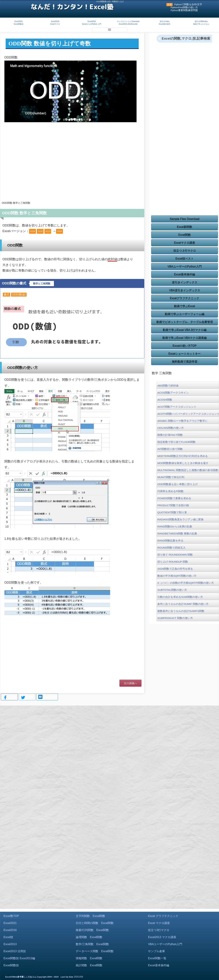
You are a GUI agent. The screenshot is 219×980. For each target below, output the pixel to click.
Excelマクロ (55, 24)
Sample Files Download (185, 219)
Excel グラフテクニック (163, 916)
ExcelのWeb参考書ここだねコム (21, 977)
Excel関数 (185, 235)
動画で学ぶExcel (185, 306)
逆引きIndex (165, 21)
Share (9, 698)
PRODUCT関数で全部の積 (173, 505)
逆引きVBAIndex (201, 21)
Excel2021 (19, 21)
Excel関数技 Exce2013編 (19, 958)
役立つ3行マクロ (159, 930)
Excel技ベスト (185, 259)
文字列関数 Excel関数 (90, 916)
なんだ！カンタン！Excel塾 (72, 7)
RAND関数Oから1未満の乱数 (175, 526)
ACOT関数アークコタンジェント (177, 407)
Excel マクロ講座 (159, 923)
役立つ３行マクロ (185, 251)
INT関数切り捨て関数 (170, 449)
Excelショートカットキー (185, 354)
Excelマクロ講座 (185, 243)
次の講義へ (130, 683)
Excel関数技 (19, 24)
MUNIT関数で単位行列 (171, 477)
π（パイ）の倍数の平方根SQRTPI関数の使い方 (186, 583)
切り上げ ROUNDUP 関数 (173, 562)
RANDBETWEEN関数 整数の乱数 (177, 533)
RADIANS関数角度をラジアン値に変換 (180, 519)
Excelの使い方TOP (185, 346)
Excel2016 (92, 21)
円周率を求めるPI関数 (170, 491)
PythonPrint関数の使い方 (184, 7)
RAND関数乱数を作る (170, 541)
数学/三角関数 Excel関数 (92, 944)
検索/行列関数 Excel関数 (92, 930)
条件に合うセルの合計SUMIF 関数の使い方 (183, 604)
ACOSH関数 (165, 400)
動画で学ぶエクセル (201, 24)
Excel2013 (10, 944)
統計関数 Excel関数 (89, 965)
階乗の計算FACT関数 (170, 435)
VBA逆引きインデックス (185, 290)
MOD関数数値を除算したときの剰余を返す (183, 463)
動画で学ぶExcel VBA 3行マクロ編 (185, 330)
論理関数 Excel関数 (89, 937)
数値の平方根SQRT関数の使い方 (177, 576)
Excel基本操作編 (185, 274)
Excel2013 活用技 (15, 951)
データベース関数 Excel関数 (95, 951)
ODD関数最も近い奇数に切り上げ (177, 484)
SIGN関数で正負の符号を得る (175, 569)
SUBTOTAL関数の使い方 (172, 590)
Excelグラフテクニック (185, 298)
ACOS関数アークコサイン (173, 393)
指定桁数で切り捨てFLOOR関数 (176, 442)
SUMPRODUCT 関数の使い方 (175, 618)
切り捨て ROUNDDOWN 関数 (175, 555)
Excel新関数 (185, 227)
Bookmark (47, 697)
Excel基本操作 (165, 24)
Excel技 (8, 937)
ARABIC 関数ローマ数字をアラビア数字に (182, 421)
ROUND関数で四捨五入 (171, 548)
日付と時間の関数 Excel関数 (95, 923)
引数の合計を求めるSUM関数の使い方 (180, 597)
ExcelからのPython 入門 (92, 24)
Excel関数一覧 (157, 958)
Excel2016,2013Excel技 (128, 24)
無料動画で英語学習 (185, 362)
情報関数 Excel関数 (89, 958)
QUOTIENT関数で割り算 (172, 512)
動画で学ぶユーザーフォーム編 (185, 314)
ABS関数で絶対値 (168, 386)
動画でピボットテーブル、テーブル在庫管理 (185, 322)
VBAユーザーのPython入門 (185, 267)
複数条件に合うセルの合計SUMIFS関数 (181, 611)
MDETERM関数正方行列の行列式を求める (183, 456)
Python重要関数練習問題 (184, 10)
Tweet (27, 698)
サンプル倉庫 (156, 951)
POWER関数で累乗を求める (174, 498)
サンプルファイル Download (128, 21)
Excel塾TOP (11, 916)
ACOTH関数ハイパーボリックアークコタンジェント (188, 414)
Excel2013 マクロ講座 (162, 937)
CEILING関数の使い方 (171, 428)
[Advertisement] (72, 170)
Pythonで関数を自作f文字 (188, 4)
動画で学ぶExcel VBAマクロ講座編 (185, 338)
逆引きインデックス (185, 282)
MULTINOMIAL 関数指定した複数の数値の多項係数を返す (188, 470)
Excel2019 (55, 21)
